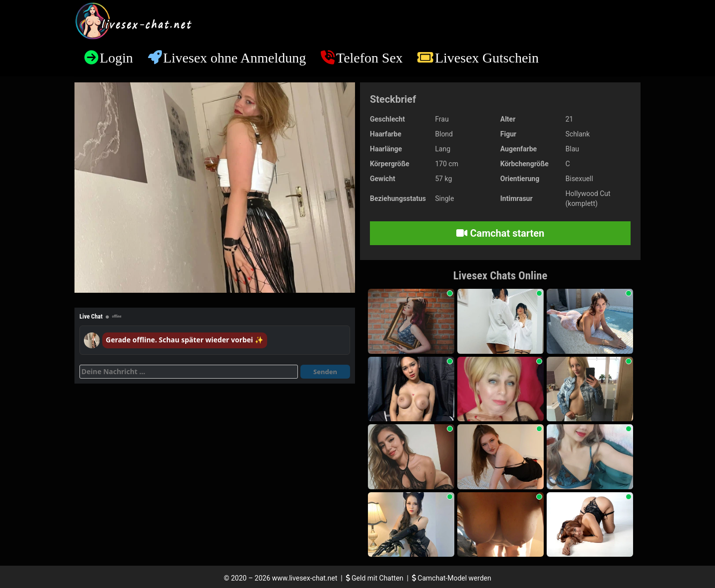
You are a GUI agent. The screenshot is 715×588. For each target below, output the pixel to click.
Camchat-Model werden (452, 578)
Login (116, 58)
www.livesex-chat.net (305, 578)
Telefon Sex (369, 58)
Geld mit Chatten (376, 578)
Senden (325, 372)
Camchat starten (500, 233)
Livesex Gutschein (487, 58)
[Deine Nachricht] (189, 372)
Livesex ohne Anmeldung (234, 58)
